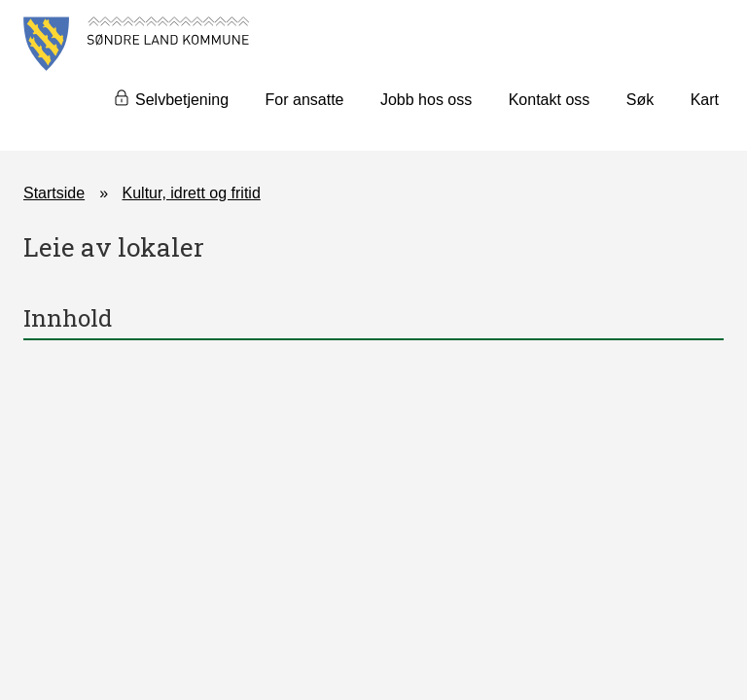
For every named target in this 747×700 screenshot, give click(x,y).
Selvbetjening (182, 100)
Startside (54, 193)
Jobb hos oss (426, 100)
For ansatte (305, 100)
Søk (640, 100)
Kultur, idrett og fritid (192, 193)
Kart (705, 100)
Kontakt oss (550, 100)
